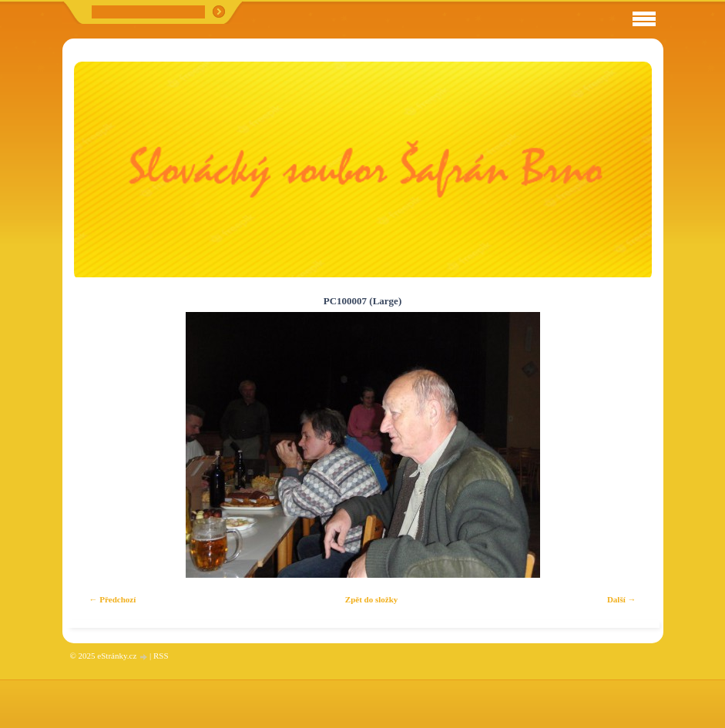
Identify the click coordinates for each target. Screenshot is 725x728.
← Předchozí (113, 599)
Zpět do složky (371, 599)
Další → (622, 599)
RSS (161, 656)
